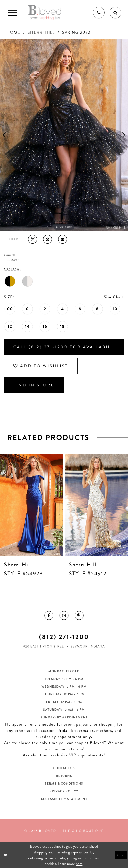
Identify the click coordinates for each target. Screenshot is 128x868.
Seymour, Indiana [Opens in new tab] (88, 646)
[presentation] (32, 505)
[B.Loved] (45, 13)
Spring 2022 (76, 32)
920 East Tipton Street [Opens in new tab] (45, 646)
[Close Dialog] (6, 855)
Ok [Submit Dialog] (121, 855)
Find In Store (34, 385)
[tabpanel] (64, 135)
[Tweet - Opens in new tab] (33, 239)
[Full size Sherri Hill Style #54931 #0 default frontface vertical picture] (64, 135)
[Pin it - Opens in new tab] (48, 239)
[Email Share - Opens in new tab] (63, 239)
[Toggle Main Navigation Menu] (13, 13)
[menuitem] (49, 616)
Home (13, 32)
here (79, 864)
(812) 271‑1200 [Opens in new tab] (64, 637)
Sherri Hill (41, 32)
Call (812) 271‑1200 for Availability (66, 347)
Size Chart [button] (114, 297)
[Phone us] (99, 13)
